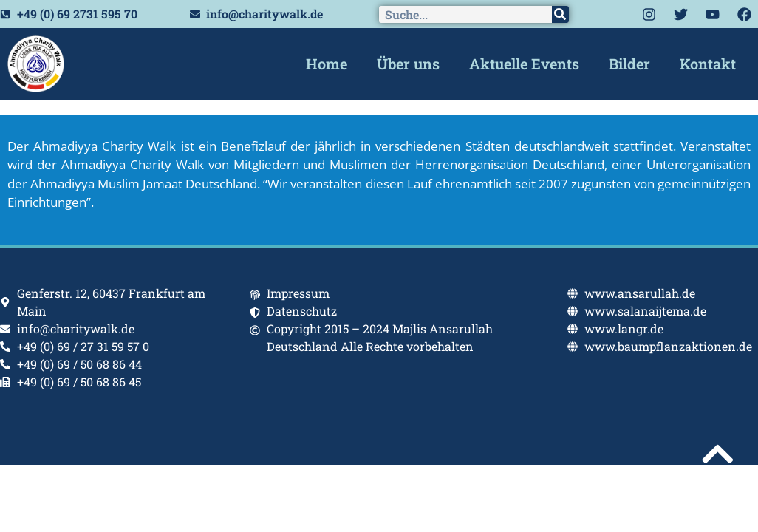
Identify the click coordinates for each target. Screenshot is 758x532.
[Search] (560, 14)
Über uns (408, 64)
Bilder (629, 64)
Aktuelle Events (524, 64)
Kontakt (708, 64)
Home (327, 64)
